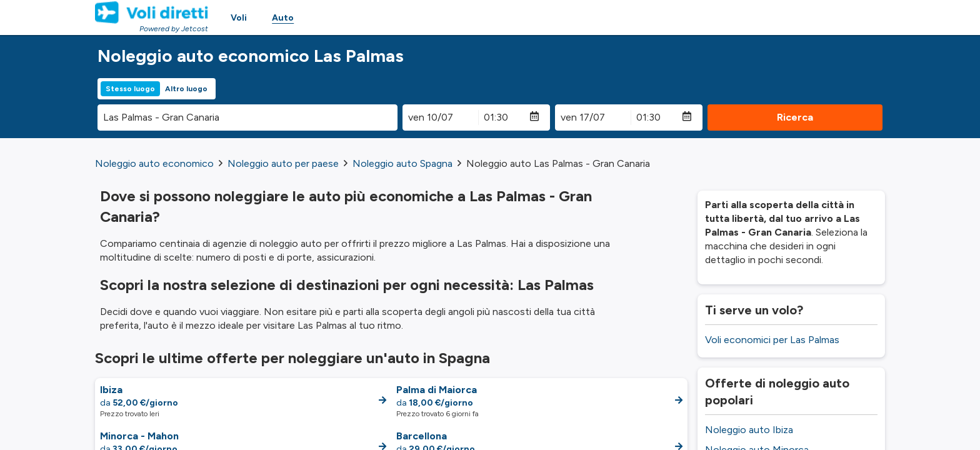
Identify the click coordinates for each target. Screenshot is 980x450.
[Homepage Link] (152, 12)
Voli (239, 18)
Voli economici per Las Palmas (772, 340)
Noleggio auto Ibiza (749, 430)
